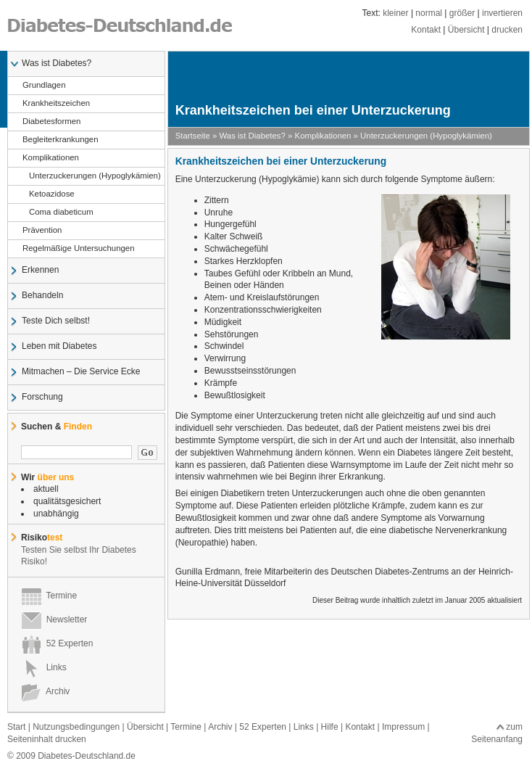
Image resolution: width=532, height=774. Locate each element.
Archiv (45, 691)
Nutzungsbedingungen (76, 727)
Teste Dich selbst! (55, 321)
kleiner (395, 13)
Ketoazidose (48, 194)
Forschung (42, 398)
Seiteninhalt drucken (47, 739)
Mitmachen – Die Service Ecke (80, 372)
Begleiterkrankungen (60, 140)
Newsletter (54, 619)
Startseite (193, 136)
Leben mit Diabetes (59, 347)
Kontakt (426, 30)
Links (44, 667)
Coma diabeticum (58, 213)
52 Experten (57, 643)
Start (16, 727)
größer (462, 13)
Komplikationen (50, 158)
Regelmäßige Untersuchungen (78, 249)
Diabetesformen (51, 122)
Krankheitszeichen (56, 104)
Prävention (42, 231)
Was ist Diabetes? (56, 64)
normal (429, 13)
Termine (49, 596)
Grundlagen (44, 86)
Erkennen (40, 271)
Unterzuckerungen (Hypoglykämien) (91, 176)
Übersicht (466, 30)
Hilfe (330, 727)
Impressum (403, 727)
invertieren (502, 13)
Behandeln (42, 296)
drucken (507, 30)
